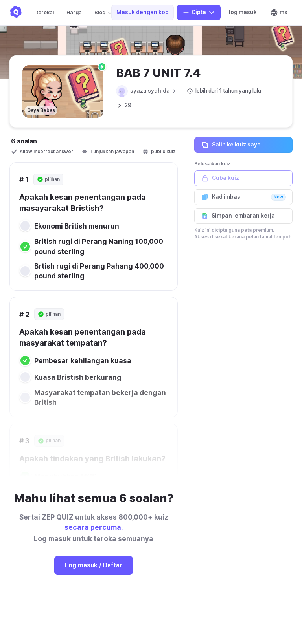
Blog (104, 13)
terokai (45, 12)
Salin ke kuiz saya (243, 145)
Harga (74, 12)
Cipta (199, 13)
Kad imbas (243, 197)
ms (279, 13)
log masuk (243, 12)
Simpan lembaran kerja (243, 216)
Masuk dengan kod (143, 12)
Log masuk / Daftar (94, 565)
